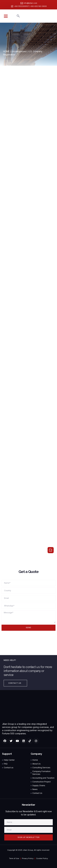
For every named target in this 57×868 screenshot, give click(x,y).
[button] (6, 16)
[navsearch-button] (18, 16)
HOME (6, 51)
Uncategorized (19, 51)
